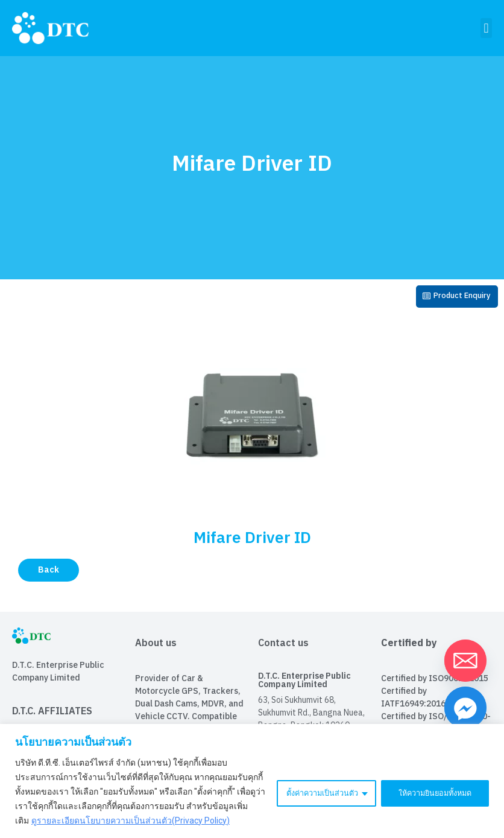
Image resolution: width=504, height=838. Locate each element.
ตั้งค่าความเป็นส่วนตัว (308, 784)
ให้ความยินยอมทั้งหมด (430, 784)
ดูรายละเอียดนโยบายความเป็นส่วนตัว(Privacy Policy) (131, 821)
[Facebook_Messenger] (465, 708)
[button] (486, 28)
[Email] (465, 661)
